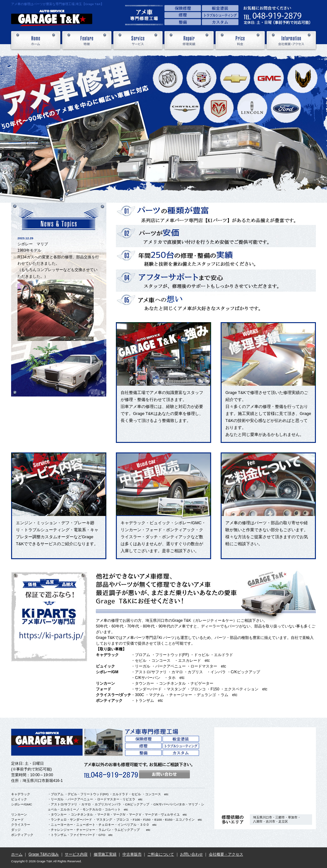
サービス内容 (76, 854)
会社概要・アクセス (291, 41)
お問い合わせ (191, 854)
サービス (138, 41)
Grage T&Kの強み (44, 854)
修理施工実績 (105, 854)
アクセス (265, 769)
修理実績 (189, 41)
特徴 (87, 41)
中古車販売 (132, 854)
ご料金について (161, 854)
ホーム (36, 41)
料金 (240, 41)
